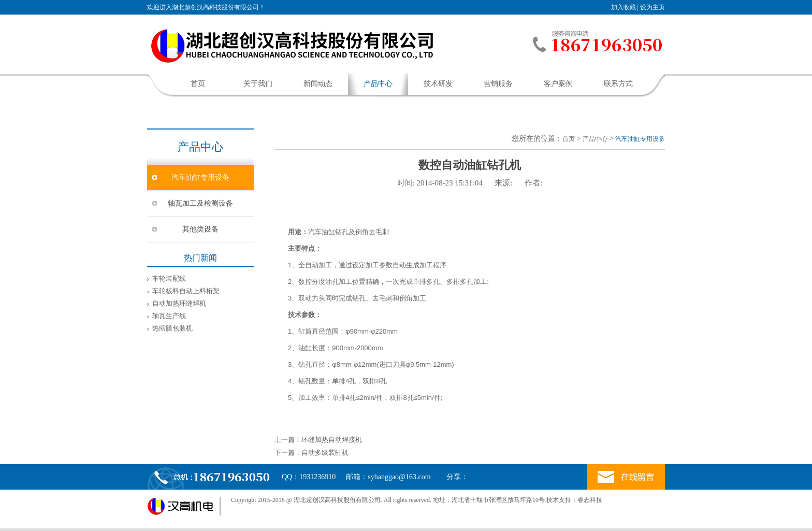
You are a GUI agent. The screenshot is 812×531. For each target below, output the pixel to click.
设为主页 (653, 7)
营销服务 (498, 84)
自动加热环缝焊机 (179, 303)
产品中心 (378, 84)
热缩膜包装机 (172, 328)
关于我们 (258, 84)
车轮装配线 (169, 278)
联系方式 (618, 84)
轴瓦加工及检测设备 (200, 203)
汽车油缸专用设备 (200, 177)
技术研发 (438, 84)
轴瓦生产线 (169, 316)
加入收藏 (624, 7)
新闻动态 (318, 84)
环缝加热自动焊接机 (332, 440)
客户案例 (558, 84)
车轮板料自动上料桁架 (186, 291)
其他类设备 (200, 229)
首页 (198, 84)
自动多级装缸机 (325, 453)
